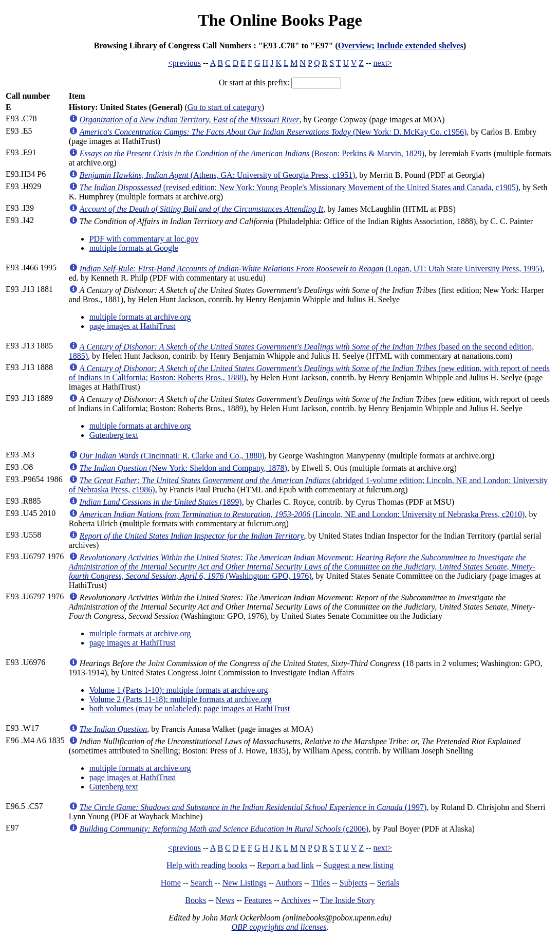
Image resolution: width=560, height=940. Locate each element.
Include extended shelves (420, 45)
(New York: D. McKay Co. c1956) (273, 132)
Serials (388, 883)
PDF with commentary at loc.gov (144, 239)
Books (195, 900)
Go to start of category (225, 107)
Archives (296, 900)
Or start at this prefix (253, 82)
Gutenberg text (114, 435)
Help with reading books (207, 865)
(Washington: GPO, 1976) (302, 567)
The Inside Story (348, 900)
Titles (321, 883)
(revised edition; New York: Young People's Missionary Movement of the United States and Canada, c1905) (299, 187)
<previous (184, 63)
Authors (289, 883)
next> (383, 63)
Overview (355, 45)
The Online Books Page (280, 20)
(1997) (253, 807)
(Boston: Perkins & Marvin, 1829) (252, 153)
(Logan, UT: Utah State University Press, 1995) (311, 269)
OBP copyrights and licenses (279, 927)
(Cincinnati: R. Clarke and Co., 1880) (172, 456)
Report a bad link (285, 865)
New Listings (245, 883)
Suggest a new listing (359, 865)
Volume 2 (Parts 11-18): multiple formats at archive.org (181, 699)
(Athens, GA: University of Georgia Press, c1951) (218, 175)
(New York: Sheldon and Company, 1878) (183, 468)
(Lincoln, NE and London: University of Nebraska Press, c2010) (302, 514)
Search (202, 883)
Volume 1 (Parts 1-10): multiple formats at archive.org (179, 690)
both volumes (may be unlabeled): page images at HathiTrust (190, 708)
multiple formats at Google (134, 248)
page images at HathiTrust (133, 326)
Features (258, 900)
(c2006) (224, 829)
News (225, 900)
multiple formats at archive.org (140, 317)
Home (171, 883)
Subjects (353, 883)
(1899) (161, 502)
